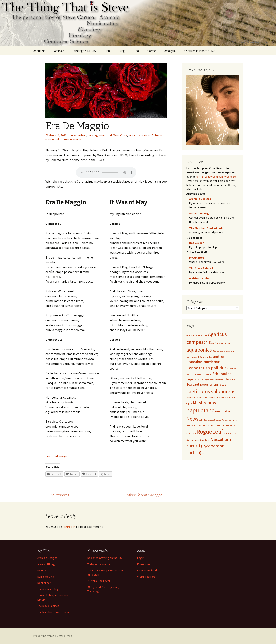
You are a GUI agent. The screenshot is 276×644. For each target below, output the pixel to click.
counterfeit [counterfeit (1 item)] (197, 374)
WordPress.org (146, 577)
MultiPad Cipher (200, 278)
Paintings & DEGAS (84, 51)
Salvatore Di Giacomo (68, 139)
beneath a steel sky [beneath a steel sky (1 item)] (225, 351)
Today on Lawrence (99, 564)
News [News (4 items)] (192, 419)
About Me (39, 51)
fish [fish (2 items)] (215, 374)
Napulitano (80, 135)
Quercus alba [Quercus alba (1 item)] (208, 425)
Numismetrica (46, 577)
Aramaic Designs (200, 199)
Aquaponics (57, 495)
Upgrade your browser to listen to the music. (106, 172)
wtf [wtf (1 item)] (203, 454)
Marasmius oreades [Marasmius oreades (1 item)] (195, 397)
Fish (107, 51)
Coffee (152, 51)
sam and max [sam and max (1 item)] (230, 433)
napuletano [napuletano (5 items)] (201, 410)
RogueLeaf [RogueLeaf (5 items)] (210, 431)
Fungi (122, 51)
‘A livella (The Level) (99, 581)
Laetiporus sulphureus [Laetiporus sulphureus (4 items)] (211, 391)
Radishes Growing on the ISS (105, 558)
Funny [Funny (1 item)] (203, 380)
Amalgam (170, 51)
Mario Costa (120, 135)
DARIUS (42, 570)
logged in (69, 527)
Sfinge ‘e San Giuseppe (147, 495)
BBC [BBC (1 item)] (214, 351)
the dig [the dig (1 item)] (207, 440)
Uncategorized (97, 135)
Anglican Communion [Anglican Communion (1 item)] (221, 343)
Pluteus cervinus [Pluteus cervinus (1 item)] (229, 420)
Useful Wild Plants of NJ (199, 51)
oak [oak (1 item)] (201, 420)
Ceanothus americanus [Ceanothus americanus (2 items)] (203, 362)
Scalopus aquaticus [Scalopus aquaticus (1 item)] (195, 440)
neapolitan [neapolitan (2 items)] (223, 411)
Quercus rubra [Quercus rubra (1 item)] (220, 425)
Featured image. (57, 456)
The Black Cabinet (201, 268)
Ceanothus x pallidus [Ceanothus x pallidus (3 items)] (207, 368)
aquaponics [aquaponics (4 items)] (199, 350)
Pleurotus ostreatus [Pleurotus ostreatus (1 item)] (212, 420)
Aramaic (59, 51)
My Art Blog (197, 258)
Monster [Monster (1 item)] (222, 397)
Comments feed (147, 570)
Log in (141, 558)
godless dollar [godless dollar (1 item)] (212, 380)
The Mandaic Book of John (207, 228)
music (132, 135)
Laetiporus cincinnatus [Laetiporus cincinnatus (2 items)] (209, 384)
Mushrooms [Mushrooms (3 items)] (205, 403)
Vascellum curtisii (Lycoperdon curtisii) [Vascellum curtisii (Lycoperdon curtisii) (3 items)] (209, 446)
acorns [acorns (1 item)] (189, 335)
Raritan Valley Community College (216, 177)
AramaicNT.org (199, 213)
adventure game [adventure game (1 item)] (200, 335)
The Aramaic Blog (48, 589)
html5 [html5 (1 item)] (222, 380)
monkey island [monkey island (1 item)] (211, 397)
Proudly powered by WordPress (53, 636)
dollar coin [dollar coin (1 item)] (207, 374)
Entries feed (145, 564)
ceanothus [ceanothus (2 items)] (217, 357)
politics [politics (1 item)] (190, 425)
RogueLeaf (196, 243)
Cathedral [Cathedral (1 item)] (204, 357)
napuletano (144, 135)
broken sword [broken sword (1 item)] (193, 357)
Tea (136, 51)
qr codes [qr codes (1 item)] (197, 425)
